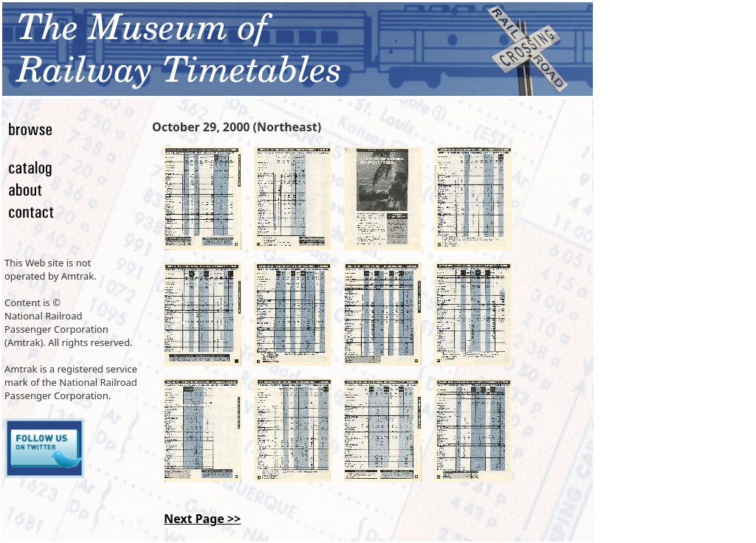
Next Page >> (202, 519)
